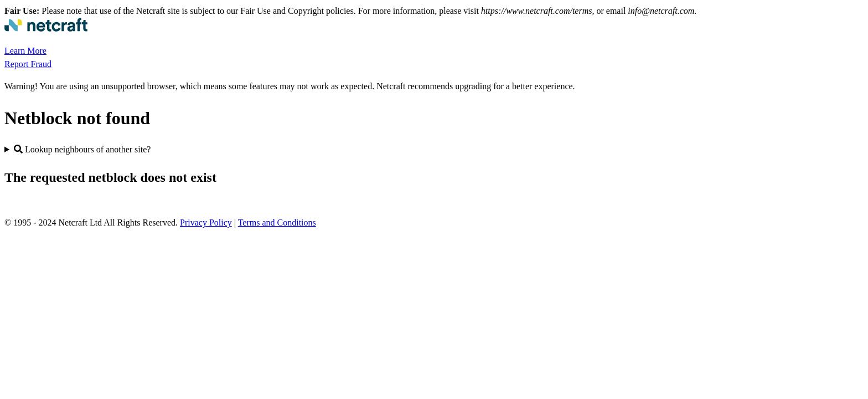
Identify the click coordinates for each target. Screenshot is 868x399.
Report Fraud (28, 64)
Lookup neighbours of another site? (82, 149)
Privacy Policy (206, 222)
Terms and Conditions (277, 222)
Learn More (25, 51)
